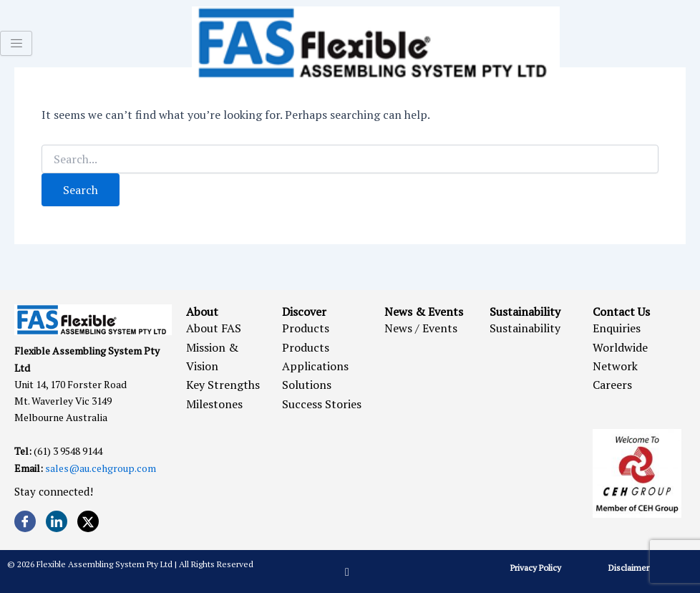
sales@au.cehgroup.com (101, 468)
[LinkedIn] (57, 521)
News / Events (421, 328)
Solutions (307, 385)
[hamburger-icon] (16, 43)
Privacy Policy (536, 568)
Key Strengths (223, 385)
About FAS (214, 328)
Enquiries (617, 328)
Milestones (214, 404)
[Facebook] (25, 521)
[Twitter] (88, 521)
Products (306, 328)
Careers (612, 385)
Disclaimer (629, 568)
